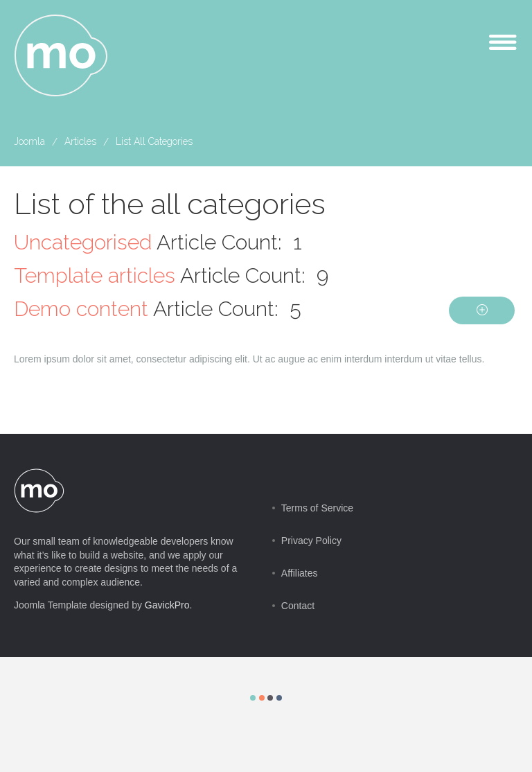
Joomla (29, 141)
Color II (262, 698)
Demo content (81, 309)
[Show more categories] (481, 310)
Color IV (279, 698)
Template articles (95, 275)
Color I (253, 698)
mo (62, 56)
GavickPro (167, 605)
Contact (298, 606)
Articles (80, 141)
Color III (270, 698)
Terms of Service (317, 508)
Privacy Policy (311, 541)
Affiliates (300, 573)
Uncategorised (83, 242)
